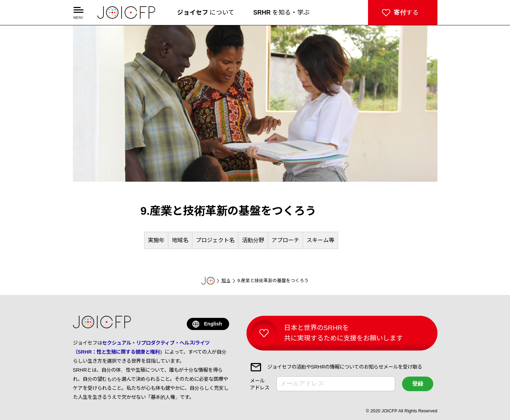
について (206, 13)
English (213, 324)
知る (226, 281)
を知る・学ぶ (282, 13)
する (406, 13)
